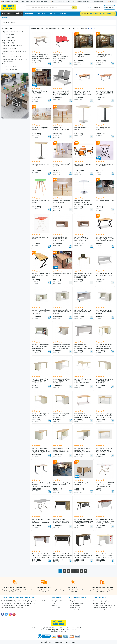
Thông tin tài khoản (75, 605)
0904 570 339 (77, 2)
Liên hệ (95, 7)
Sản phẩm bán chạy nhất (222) (12, 46)
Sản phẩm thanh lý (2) (9, 54)
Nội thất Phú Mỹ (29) (9, 43)
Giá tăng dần (54, 28)
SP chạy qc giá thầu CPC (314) (12, 57)
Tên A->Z (92, 28)
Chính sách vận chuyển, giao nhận (104, 601)
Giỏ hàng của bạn (74, 608)
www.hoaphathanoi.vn (14, 610)
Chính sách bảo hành (100, 603)
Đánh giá (83, 28)
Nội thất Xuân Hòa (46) (10, 70)
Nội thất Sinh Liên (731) (10, 40)
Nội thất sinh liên (24, 605)
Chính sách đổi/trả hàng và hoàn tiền (104, 605)
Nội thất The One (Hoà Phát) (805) (13, 32)
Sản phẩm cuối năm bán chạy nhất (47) (15, 51)
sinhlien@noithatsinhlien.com (14, 608)
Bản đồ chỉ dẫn (56, 605)
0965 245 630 (98, 2)
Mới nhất (45, 28)
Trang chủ (29, 13)
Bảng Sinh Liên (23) (9, 64)
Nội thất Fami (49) (8, 37)
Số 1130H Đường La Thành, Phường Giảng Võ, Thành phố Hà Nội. (26, 601)
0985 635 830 (88, 2)
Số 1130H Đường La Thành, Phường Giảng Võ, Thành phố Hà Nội (27, 2)
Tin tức (53, 13)
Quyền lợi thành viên (99, 610)
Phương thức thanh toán (76, 603)
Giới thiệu (42, 13)
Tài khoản (112, 2)
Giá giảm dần (65, 28)
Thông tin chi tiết (57, 601)
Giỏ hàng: (110, 7)
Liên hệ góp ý (56, 608)
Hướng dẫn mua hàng (76, 601)
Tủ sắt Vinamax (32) (9, 67)
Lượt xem (75, 28)
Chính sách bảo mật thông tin (102, 608)
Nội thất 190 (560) (8, 35)
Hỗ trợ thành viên (74, 610)
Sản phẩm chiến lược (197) (11, 48)
